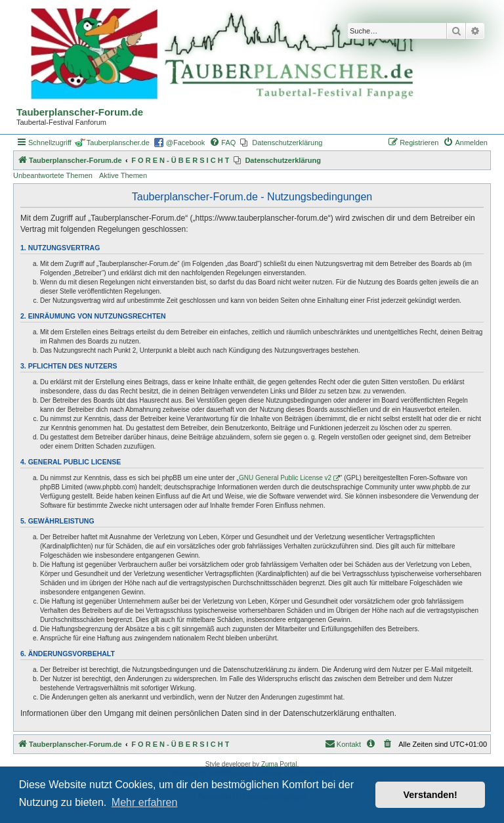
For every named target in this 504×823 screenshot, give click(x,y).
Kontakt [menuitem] (343, 744)
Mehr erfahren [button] (145, 802)
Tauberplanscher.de (118, 143)
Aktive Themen (123, 175)
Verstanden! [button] (430, 795)
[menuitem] (222, 143)
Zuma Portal (279, 764)
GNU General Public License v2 (285, 478)
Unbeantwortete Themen (53, 175)
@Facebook (185, 143)
